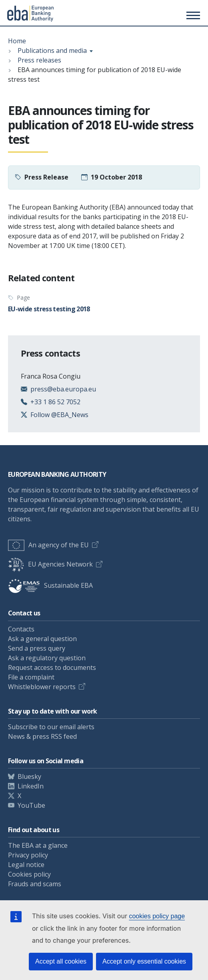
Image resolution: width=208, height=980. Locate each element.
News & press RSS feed (42, 736)
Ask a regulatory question (47, 658)
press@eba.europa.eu (63, 389)
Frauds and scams (35, 884)
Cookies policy (29, 874)
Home (17, 41)
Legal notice (26, 865)
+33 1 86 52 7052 (55, 402)
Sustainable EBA (50, 585)
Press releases (39, 60)
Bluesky (29, 776)
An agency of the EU (48, 545)
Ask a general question (42, 639)
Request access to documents (52, 667)
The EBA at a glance (38, 845)
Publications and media (52, 50)
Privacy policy (28, 855)
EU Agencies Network (50, 564)
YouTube (31, 805)
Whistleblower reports (42, 687)
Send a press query (37, 648)
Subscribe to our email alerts (51, 727)
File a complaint (31, 677)
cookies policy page (157, 916)
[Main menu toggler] (192, 15)
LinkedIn (31, 786)
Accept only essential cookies (144, 961)
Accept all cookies (61, 961)
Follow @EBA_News (59, 415)
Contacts (21, 629)
